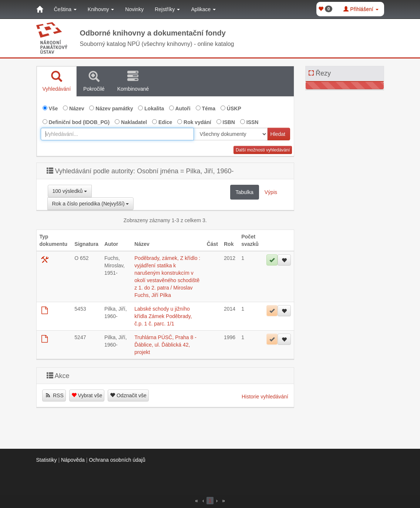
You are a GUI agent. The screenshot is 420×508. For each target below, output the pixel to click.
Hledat (278, 134)
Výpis (271, 192)
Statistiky (47, 460)
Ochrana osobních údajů (117, 460)
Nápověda (73, 460)
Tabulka (245, 192)
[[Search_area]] (231, 134)
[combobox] (117, 134)
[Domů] (40, 9)
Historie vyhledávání (265, 397)
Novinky (134, 9)
